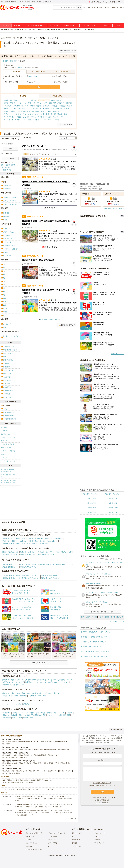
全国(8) (6, 61)
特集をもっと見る (117, 354)
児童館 (6, 111)
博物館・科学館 (35, 106)
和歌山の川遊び (23, 757)
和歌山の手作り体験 (21, 750)
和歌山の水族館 (7, 765)
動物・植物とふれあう (30, 693)
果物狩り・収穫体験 (65, 103)
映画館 (66, 109)
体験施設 (62, 106)
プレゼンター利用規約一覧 (57, 833)
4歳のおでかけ (91, 503)
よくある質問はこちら (102, 800)
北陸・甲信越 (51, 29)
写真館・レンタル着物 (23, 120)
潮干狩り (25, 106)
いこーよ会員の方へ (102, 803)
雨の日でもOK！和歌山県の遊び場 (93, 642)
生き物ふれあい (6, 434)
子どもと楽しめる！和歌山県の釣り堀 (95, 651)
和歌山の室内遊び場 (25, 763)
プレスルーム (53, 840)
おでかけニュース (90, 25)
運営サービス (76, 840)
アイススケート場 (10, 114)
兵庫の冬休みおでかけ (11, 554)
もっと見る (71, 819)
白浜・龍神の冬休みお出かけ (52, 539)
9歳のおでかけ (113, 512)
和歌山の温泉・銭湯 (8, 771)
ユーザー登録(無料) (109, 2)
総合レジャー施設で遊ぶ (11, 693)
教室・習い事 (51, 114)
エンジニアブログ (77, 846)
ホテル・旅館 (46, 111)
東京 (22, 29)
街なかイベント (6, 454)
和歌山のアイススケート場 (37, 771)
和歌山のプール (64, 742)
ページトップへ (116, 730)
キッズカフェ (51, 117)
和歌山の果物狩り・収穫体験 (11, 773)
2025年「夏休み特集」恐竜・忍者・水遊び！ (9, 470)
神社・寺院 (22, 109)
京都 (66, 29)
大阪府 (101, 617)
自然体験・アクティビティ (43, 120)
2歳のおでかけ (91, 499)
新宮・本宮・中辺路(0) (60, 82)
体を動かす (32, 696)
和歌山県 (120, 617)
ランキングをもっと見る (115, 621)
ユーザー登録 (6, 789)
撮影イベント (5, 441)
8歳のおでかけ (91, 512)
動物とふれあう (104, 8)
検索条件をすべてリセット (68, 51)
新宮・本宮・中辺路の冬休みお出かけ (36, 543)
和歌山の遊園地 (7, 742)
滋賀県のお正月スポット (11, 576)
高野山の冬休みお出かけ (11, 543)
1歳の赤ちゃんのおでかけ (113, 494)
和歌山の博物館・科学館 (51, 763)
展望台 (70, 106)
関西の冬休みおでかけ (11, 552)
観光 (66, 114)
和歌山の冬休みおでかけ (47, 554)
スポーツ (4, 431)
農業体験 (17, 106)
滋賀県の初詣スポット (11, 564)
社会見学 (46, 106)
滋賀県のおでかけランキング (39, 680)
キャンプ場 (27, 103)
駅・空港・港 (8, 120)
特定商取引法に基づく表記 (34, 850)
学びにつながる (45, 693)
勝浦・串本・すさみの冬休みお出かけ (44, 541)
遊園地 (16, 100)
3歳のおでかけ (113, 499)
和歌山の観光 (6, 744)
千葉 (30, 29)
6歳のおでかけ (91, 508)
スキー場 (56, 111)
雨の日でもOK (94, 8)
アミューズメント (38, 117)
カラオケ (26, 117)
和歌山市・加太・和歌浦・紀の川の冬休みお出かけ (21, 539)
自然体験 (4, 427)
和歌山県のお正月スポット (51, 578)
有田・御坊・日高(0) (60, 76)
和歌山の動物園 (18, 742)
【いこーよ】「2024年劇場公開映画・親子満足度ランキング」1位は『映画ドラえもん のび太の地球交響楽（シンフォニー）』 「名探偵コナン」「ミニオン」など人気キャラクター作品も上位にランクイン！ (44, 813)
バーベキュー (38, 103)
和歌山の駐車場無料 (40, 755)
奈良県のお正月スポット (31, 578)
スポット (6, 25)
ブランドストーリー (101, 833)
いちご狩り (8, 106)
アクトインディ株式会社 (96, 829)
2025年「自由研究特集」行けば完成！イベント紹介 (10, 481)
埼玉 (34, 29)
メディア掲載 (53, 843)
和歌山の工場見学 (7, 750)
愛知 (43, 29)
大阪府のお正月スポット (50, 576)
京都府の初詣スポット (28, 564)
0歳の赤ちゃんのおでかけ (91, 494)
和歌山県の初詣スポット (29, 567)
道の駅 (60, 114)
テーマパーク (25, 100)
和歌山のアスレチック (55, 755)
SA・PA (60, 117)
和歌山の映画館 (37, 763)
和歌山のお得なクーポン (9, 755)
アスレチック (33, 109)
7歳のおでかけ (113, 508)
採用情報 (74, 843)
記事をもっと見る (39, 663)
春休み (86, 8)
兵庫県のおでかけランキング (36, 682)
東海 (39, 29)
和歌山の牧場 (53, 742)
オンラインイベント (35, 25)
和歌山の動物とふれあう (36, 750)
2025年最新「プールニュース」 (10, 476)
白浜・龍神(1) (34, 76)
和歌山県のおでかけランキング (14, 685)
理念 (73, 836)
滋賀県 (88, 617)
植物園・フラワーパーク (13, 103)
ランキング (54, 25)
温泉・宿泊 (42, 696)
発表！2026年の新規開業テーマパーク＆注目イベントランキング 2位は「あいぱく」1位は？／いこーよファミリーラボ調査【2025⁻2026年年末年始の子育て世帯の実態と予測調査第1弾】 (44, 798)
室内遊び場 (8, 100)
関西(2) (13, 61)
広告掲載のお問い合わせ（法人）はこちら (102, 786)
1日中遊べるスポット (117, 8)
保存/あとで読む (95, 2)
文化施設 (13, 109)
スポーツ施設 (44, 109)
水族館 (59, 100)
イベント (17, 25)
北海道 (12, 29)
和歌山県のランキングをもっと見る (102, 612)
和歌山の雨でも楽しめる (9, 763)
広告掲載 (28, 840)
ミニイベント (5, 458)
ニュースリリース (31, 843)
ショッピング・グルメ (8, 437)
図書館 (13, 111)
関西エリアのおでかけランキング (15, 680)
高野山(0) (31, 82)
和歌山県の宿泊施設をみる (50, 319)
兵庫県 (107, 617)
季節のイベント (6, 448)
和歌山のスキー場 (21, 771)
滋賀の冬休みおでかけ (28, 552)
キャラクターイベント (8, 461)
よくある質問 (53, 836)
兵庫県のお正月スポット (11, 578)
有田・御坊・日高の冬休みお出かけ (15, 541)
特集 (118, 25)
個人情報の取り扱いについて (102, 783)
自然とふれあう (8, 696)
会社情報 (97, 840)
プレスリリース (99, 843)
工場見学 (54, 106)
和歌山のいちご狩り (65, 771)
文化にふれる (57, 693)
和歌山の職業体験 (63, 750)
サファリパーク (44, 100)
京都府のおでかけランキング (61, 680)
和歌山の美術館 (65, 763)
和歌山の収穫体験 (51, 750)
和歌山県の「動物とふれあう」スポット (96, 637)
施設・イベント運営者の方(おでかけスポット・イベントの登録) (33, 789)
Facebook (29, 846)
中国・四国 (77, 29)
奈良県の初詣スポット (11, 567)
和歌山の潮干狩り (52, 771)
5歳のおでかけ (113, 503)
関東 (18, 29)
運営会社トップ (76, 833)
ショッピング (39, 114)
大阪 (63, 29)
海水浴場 (26, 111)
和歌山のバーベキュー (31, 742)
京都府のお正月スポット (31, 576)
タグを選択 (10, 158)
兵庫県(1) (21, 67)
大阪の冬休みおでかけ (64, 552)
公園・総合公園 (57, 109)
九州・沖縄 (87, 29)
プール (19, 111)
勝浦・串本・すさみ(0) (11, 82)
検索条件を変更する (67, 325)
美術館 (6, 109)
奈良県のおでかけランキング (58, 682)
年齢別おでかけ (70, 25)
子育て (107, 25)
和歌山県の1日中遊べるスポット (93, 647)
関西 (59, 29)
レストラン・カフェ (26, 114)
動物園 (34, 100)
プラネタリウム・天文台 (13, 117)
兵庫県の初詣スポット (64, 564)
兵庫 (70, 29)
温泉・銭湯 (35, 111)
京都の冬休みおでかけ (46, 552)
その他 (57, 120)
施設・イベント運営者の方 (34, 833)
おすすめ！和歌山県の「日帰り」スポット (96, 632)
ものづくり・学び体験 (8, 451)
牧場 (53, 100)
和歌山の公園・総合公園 (9, 757)
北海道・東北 (5, 29)
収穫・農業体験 (21, 696)
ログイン (120, 2)
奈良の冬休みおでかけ (28, 554)
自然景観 (53, 103)
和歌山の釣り (44, 742)
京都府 (94, 617)
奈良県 (113, 617)
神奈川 (26, 29)
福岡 (93, 29)
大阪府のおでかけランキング (13, 682)
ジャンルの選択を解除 (65, 125)
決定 (39, 87)
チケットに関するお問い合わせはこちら (102, 797)
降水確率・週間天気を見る (114, 208)
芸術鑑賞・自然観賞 (8, 444)
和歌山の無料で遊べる (25, 755)
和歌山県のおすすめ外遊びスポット (94, 656)
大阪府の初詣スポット (46, 564)
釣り (46, 103)
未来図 (96, 836)
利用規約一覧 (30, 836)
